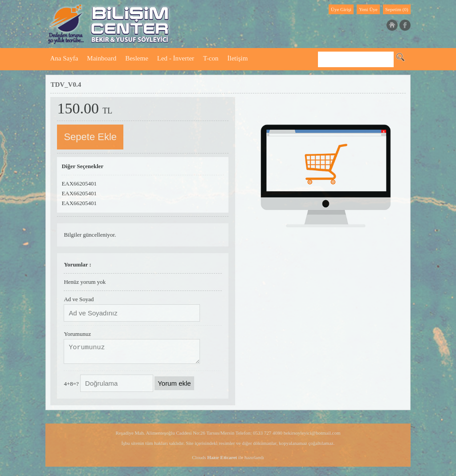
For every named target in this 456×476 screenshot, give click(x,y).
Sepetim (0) (397, 9)
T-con (211, 58)
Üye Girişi (341, 9)
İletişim (238, 58)
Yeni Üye (368, 9)
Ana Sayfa (64, 58)
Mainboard (102, 58)
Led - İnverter (176, 58)
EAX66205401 (79, 184)
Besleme (137, 58)
